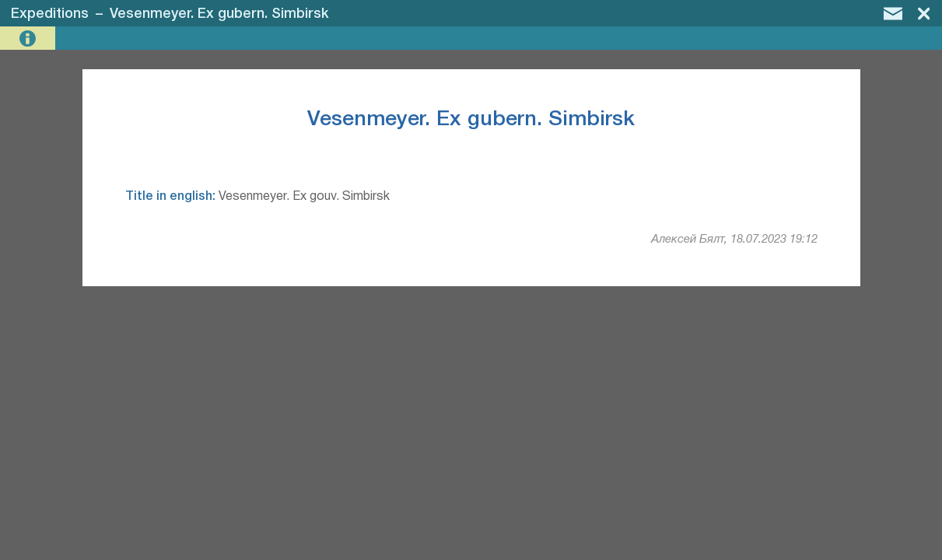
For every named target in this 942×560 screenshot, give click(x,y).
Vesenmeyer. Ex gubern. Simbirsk (219, 14)
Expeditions (50, 14)
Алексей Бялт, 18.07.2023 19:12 (734, 240)
